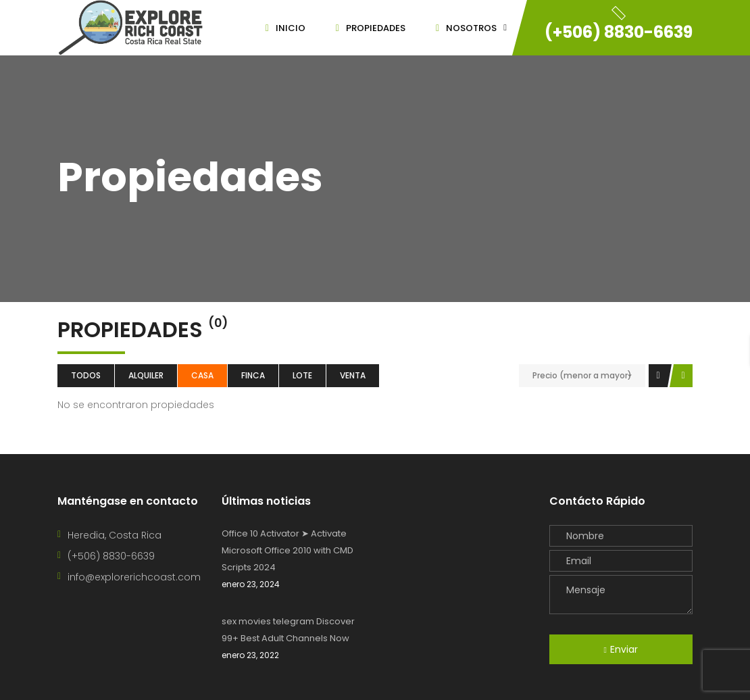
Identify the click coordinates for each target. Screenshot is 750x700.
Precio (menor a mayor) (582, 375)
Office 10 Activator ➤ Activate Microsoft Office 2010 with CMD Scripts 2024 (287, 550)
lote (302, 375)
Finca (253, 375)
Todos (86, 375)
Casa (202, 375)
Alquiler (146, 375)
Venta (353, 375)
